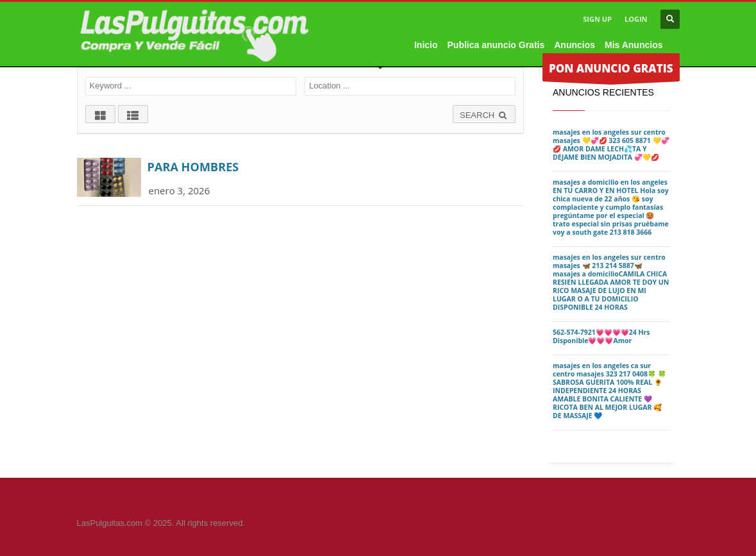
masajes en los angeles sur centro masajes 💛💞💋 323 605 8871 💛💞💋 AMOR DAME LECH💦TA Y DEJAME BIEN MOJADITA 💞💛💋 (611, 145)
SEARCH (484, 115)
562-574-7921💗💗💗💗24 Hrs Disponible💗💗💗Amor (601, 336)
